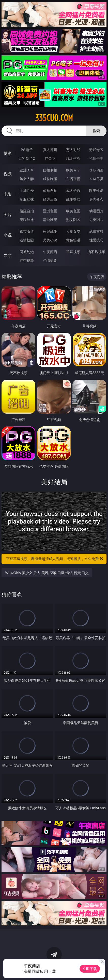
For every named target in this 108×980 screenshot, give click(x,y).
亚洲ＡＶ (27, 170)
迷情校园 (27, 240)
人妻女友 (73, 231)
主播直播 (73, 179)
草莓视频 (73, 252)
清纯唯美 (50, 220)
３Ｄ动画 (96, 170)
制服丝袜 (27, 199)
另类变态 (96, 199)
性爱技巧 (96, 240)
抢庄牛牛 (96, 158)
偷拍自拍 (50, 190)
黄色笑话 (73, 240)
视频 (8, 174)
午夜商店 (50, 252)
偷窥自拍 (27, 211)
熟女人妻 (27, 179)
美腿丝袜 (27, 220)
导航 (8, 255)
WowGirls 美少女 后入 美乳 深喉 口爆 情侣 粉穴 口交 (47, 573)
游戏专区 (96, 150)
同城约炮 (27, 252)
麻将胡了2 (27, 158)
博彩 (8, 153)
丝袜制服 (50, 179)
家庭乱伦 (50, 231)
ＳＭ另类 (96, 179)
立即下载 (90, 969)
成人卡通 (73, 190)
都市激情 (27, 231)
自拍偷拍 (50, 170)
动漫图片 (96, 211)
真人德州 (50, 150)
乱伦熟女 (73, 199)
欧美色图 (73, 211)
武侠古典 (96, 231)
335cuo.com (54, 118)
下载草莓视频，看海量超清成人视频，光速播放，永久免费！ (55, 559)
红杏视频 (27, 260)
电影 (8, 194)
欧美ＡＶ (73, 170)
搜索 (96, 131)
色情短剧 (50, 260)
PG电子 (27, 150)
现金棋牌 (73, 158)
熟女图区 (73, 220)
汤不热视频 (96, 252)
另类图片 (96, 220)
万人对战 (73, 150)
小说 (8, 235)
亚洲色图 (50, 211)
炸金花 (50, 158)
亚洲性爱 (27, 190)
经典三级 (50, 199)
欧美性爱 (96, 190)
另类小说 (50, 240)
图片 (8, 215)
